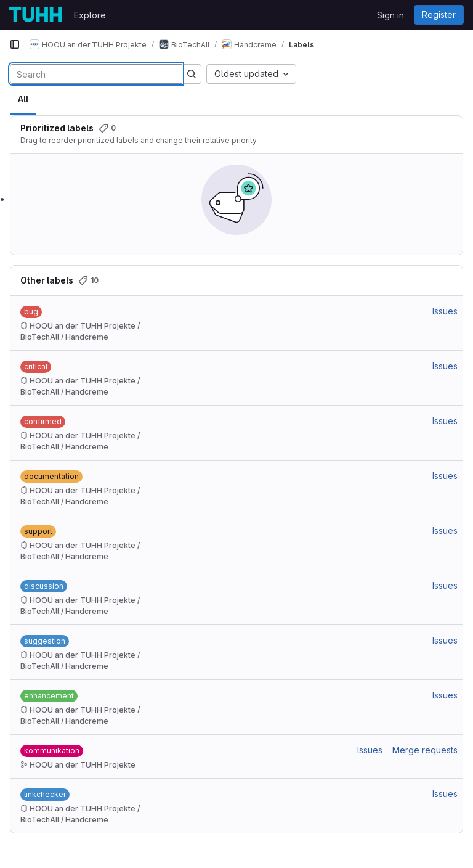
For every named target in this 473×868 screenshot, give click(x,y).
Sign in (390, 15)
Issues (445, 311)
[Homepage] (35, 15)
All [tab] (23, 99)
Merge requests (425, 750)
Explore (90, 15)
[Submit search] (192, 74)
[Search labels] (96, 74)
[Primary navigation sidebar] (15, 44)
